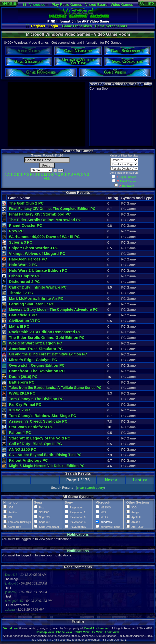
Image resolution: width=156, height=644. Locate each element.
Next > (111, 480)
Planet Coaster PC (25, 225)
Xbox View (112, 632)
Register (38, 26)
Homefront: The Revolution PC (37, 371)
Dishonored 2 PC (24, 282)
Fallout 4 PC (20, 432)
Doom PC (23, 377)
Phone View (64, 632)
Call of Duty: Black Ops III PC (35, 444)
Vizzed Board (96, 5)
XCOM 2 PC (19, 410)
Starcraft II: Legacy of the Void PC (40, 438)
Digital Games (128, 177)
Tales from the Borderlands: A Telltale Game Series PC (55, 388)
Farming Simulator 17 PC (32, 304)
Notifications (78, 534)
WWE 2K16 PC (22, 393)
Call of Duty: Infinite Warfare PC (38, 287)
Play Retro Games (67, 5)
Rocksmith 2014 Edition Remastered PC (45, 332)
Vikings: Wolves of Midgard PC (37, 253)
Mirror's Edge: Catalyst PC (33, 360)
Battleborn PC (22, 382)
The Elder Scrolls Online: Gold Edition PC (47, 337)
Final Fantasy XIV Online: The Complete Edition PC (52, 209)
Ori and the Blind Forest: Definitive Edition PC (48, 354)
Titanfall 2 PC (21, 293)
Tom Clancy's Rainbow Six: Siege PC (42, 416)
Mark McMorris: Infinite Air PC (36, 298)
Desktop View (45, 632)
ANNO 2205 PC (23, 449)
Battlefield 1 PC (23, 315)
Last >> (140, 480)
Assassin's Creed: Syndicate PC (38, 421)
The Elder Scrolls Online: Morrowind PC (45, 220)
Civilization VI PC (25, 321)
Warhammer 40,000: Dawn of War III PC (44, 237)
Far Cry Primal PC (25, 404)
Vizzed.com (39, 5)
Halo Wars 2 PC (23, 265)
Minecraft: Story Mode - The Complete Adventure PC (53, 309)
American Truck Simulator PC (36, 349)
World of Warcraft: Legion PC (35, 343)
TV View (97, 632)
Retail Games (128, 181)
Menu (9, 3)
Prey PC (16, 231)
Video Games (122, 5)
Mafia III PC (19, 326)
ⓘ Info (147, 3)
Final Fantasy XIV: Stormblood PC (40, 214)
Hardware (128, 186)
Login (53, 26)
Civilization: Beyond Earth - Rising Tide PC (45, 455)
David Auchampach (97, 628)
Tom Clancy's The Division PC (36, 399)
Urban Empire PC (25, 276)
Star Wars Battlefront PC (31, 427)
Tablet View (82, 632)
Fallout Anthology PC (28, 460)
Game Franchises (77, 26)
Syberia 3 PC (21, 242)
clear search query (90, 488)
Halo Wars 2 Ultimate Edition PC (38, 270)
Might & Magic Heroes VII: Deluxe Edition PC (47, 466)
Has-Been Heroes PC (28, 259)
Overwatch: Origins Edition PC (37, 365)
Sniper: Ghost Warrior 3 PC (34, 248)
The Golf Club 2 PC (26, 203)
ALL (47, 178)
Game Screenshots (111, 26)
